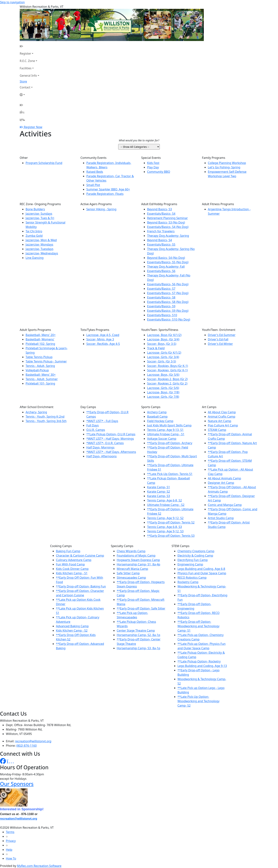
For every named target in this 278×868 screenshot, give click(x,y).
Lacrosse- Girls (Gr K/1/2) (164, 353)
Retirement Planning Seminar (167, 218)
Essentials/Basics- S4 (161, 214)
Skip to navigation (12, 2)
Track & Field (156, 348)
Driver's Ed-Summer (222, 335)
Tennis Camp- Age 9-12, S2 (165, 518)
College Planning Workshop (227, 163)
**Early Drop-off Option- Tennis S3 (171, 536)
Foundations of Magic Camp (136, 556)
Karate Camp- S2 (159, 492)
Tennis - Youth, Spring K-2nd (45, 417)
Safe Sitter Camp (128, 573)
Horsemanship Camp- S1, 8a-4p (138, 564)
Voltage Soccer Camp (162, 439)
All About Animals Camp (224, 478)
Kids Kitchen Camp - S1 (72, 573)
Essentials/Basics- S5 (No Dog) (168, 262)
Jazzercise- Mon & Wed (41, 240)
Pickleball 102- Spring (40, 344)
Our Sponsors (17, 784)
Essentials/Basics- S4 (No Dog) (168, 227)
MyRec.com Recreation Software (39, 866)
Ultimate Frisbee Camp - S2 (166, 505)
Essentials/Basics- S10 (162, 315)
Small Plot (93, 185)
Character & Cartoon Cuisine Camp (80, 556)
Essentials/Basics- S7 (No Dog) (168, 293)
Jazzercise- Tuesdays (39, 249)
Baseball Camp (157, 417)
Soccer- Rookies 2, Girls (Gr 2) (167, 383)
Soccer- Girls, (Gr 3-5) (162, 361)
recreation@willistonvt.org (33, 741)
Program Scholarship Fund (44, 163)
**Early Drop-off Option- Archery (170, 443)
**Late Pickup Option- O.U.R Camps (111, 434)
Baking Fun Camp (68, 551)
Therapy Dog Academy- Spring (168, 236)
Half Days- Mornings (100, 447)
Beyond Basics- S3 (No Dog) (166, 222)
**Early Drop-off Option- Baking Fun (81, 586)
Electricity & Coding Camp (195, 556)
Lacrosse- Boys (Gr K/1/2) (164, 335)
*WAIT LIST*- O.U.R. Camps (105, 443)
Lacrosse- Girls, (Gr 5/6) (163, 388)
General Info (28, 76)
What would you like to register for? (139, 140)
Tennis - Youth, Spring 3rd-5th (46, 421)
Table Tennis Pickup (39, 357)
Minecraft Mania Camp (132, 569)
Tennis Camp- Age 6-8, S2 (164, 500)
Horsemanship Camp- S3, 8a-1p (138, 648)
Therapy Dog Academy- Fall (166, 267)
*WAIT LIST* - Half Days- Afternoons (111, 452)
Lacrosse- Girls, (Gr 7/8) (163, 397)
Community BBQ (159, 172)
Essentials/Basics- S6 (161, 271)
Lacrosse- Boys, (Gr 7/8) (163, 392)
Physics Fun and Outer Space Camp (202, 573)
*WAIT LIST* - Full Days (102, 421)
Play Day (153, 167)
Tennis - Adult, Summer (42, 379)
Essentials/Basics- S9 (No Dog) (168, 311)
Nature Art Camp (220, 421)
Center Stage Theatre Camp (136, 631)
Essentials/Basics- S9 (161, 306)
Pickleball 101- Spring (40, 383)
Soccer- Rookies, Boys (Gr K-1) (168, 366)
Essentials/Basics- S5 (161, 244)
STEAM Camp (217, 430)
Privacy (11, 841)
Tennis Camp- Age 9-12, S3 (165, 531)
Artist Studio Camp (221, 518)
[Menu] (22, 120)
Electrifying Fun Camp (193, 560)
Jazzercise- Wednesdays (42, 253)
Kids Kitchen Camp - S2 (72, 631)
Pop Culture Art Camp (223, 425)
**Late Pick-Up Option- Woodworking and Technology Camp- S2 (198, 701)
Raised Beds (95, 172)
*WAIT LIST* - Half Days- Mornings (110, 439)
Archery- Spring (36, 412)
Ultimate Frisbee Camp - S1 (166, 434)
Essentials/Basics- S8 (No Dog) (168, 302)
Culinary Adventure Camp (74, 560)
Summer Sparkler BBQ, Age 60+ (108, 189)
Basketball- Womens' (40, 339)
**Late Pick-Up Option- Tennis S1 (170, 474)
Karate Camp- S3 (159, 496)
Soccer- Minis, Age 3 (100, 339)
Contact (25, 87)
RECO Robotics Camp (192, 578)
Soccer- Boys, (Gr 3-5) (162, 344)
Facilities (26, 68)
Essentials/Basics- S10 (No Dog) (169, 319)
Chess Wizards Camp (131, 551)
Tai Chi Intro (34, 231)
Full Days (93, 425)
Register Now (33, 127)
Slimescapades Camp (131, 578)
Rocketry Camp (188, 582)
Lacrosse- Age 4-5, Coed (103, 335)
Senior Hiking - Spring (101, 209)
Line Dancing (35, 258)
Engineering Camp (190, 564)
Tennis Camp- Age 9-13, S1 (165, 430)
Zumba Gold (34, 236)
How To (11, 858)
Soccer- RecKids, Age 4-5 (103, 344)
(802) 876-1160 (27, 746)
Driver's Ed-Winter (220, 344)
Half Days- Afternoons (101, 456)
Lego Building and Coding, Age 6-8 (201, 569)
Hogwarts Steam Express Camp (138, 560)
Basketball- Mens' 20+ (41, 335)
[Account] (29, 95)
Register (25, 53)
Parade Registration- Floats (105, 194)
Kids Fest (153, 163)
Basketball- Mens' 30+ (41, 375)
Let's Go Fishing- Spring (224, 167)
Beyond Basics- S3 (160, 209)
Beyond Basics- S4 (160, 240)
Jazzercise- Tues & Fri (40, 218)
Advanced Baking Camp (72, 626)
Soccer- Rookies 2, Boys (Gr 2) (167, 379)
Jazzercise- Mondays (39, 244)
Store (23, 81)
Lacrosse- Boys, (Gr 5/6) (163, 375)
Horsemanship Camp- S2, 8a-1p (138, 635)
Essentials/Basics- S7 (161, 289)
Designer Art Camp (221, 483)
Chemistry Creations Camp (196, 551)
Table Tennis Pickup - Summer (46, 361)
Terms (10, 832)
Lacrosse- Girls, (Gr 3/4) (163, 357)
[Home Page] (29, 46)
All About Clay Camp (222, 412)
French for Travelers (161, 231)
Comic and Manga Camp (225, 505)
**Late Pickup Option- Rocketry (199, 661)
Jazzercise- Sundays (39, 214)
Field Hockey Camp (160, 421)
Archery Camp (157, 412)
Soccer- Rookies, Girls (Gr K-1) (167, 370)
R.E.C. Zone (27, 61)
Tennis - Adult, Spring (40, 366)
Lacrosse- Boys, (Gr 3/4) (163, 339)
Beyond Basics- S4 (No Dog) (166, 258)
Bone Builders (35, 209)
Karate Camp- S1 (159, 487)
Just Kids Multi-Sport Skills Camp (169, 425)
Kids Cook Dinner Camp (72, 569)
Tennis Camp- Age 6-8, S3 (164, 527)
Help (9, 850)
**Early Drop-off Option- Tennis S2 (171, 522)
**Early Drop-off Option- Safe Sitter (141, 608)
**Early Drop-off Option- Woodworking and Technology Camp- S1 (198, 626)
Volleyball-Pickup (37, 370)
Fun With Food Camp (70, 564)
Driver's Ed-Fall (218, 339)
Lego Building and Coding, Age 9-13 (202, 666)
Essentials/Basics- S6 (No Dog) (168, 284)
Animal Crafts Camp (222, 417)
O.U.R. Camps (96, 430)
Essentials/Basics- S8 (161, 297)
